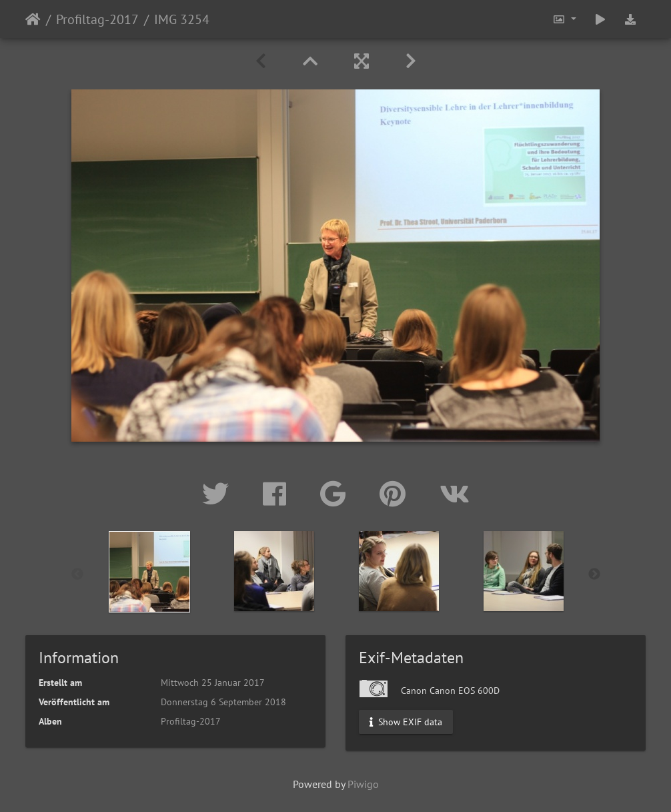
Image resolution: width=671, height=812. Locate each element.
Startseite (33, 19)
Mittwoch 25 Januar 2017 (213, 683)
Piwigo (363, 784)
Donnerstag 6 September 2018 (223, 702)
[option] (150, 572)
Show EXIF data (406, 722)
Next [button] (594, 574)
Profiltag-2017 (97, 19)
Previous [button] (77, 574)
